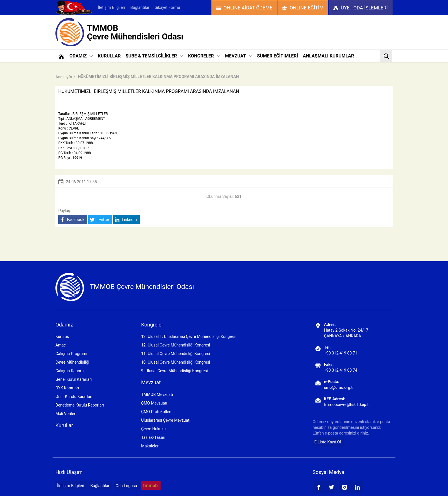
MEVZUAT (239, 56)
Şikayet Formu (167, 7)
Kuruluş (62, 336)
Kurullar (64, 425)
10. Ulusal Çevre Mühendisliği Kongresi (176, 362)
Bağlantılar (140, 7)
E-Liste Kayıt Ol (328, 442)
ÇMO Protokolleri (156, 412)
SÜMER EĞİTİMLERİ (278, 56)
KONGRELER (204, 56)
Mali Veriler (65, 414)
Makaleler (150, 446)
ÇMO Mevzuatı (154, 403)
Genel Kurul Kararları (74, 379)
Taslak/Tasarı (153, 437)
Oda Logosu (126, 486)
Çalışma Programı (71, 354)
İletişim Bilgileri (112, 7)
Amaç (61, 345)
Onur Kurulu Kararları (74, 397)
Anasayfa (64, 77)
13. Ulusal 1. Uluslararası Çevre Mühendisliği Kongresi (189, 336)
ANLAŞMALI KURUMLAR (328, 56)
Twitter (100, 220)
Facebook (72, 220)
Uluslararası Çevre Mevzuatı (166, 420)
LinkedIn (126, 220)
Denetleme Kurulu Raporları (80, 405)
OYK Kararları (67, 388)
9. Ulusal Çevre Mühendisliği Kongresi (174, 371)
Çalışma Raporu (70, 371)
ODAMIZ (81, 56)
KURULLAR (109, 56)
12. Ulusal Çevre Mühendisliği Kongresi (176, 345)
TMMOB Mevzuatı (157, 395)
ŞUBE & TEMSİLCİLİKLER (154, 56)
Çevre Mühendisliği (72, 362)
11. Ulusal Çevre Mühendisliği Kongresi (176, 354)
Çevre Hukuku (153, 429)
